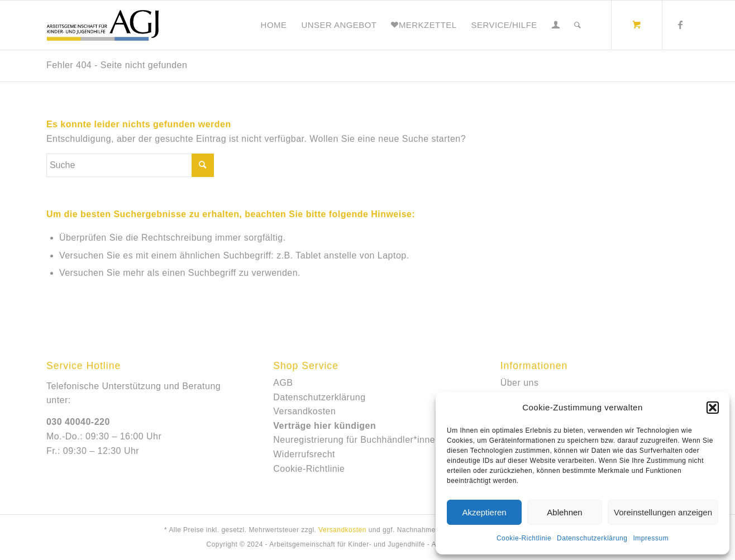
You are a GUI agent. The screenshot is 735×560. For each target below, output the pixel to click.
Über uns (520, 383)
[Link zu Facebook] (680, 25)
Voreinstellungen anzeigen (663, 512)
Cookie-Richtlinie (524, 538)
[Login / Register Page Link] (556, 25)
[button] (713, 408)
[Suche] (577, 25)
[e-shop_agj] (102, 25)
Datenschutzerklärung (592, 538)
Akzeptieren (484, 512)
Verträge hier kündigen (324, 426)
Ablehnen (564, 512)
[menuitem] (274, 25)
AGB (283, 383)
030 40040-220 (78, 422)
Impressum (651, 538)
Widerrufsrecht (304, 454)
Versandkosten (304, 411)
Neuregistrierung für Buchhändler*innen (357, 440)
